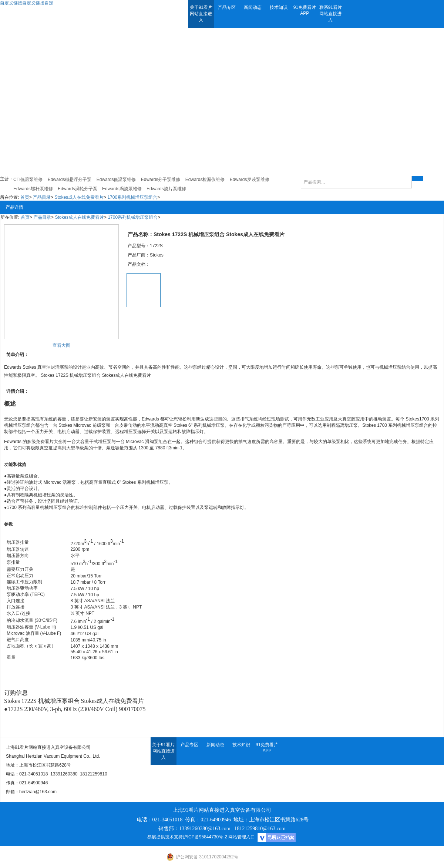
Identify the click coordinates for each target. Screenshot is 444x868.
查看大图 (61, 345)
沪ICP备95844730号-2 (205, 837)
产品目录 (42, 197)
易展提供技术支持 (165, 837)
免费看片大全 (49, 442)
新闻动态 (253, 7)
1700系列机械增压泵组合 (132, 197)
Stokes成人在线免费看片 (79, 197)
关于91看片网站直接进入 (201, 14)
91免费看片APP (305, 10)
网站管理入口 (242, 837)
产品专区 (227, 7)
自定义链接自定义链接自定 (27, 3)
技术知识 (279, 7)
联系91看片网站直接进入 (331, 14)
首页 (25, 197)
